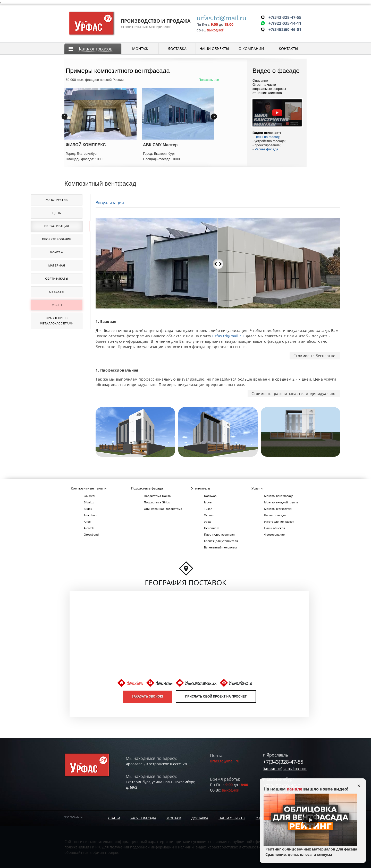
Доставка (200, 818)
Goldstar (90, 496)
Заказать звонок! (147, 697)
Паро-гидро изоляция (219, 535)
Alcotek (89, 528)
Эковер (209, 515)
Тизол (208, 509)
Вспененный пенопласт (221, 547)
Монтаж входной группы (282, 502)
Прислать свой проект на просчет (216, 697)
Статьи (114, 818)
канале (294, 789)
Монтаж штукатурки (278, 509)
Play (310, 820)
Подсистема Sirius (157, 502)
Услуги (257, 488)
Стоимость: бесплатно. (315, 356)
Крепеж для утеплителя (221, 541)
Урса (207, 522)
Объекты (57, 292)
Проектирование (57, 239)
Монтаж (57, 252)
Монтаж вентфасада (279, 496)
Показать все (209, 80)
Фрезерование (275, 535)
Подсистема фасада (147, 488)
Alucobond (91, 515)
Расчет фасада (143, 818)
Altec (87, 522)
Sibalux (89, 502)
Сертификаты (57, 279)
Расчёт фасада (266, 149)
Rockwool (211, 496)
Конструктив (57, 200)
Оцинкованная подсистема (163, 509)
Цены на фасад (267, 137)
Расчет (57, 305)
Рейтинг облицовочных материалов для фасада (310, 852)
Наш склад (164, 682)
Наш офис (135, 682)
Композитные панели (89, 488)
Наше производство (201, 682)
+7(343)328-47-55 (285, 17)
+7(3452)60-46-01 (285, 29)
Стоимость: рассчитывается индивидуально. (294, 394)
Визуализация (57, 226)
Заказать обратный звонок (285, 769)
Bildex (88, 509)
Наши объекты (275, 528)
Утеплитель (201, 488)
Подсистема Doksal (158, 496)
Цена (57, 213)
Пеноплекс (212, 528)
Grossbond (91, 535)
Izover (208, 502)
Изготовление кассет (279, 522)
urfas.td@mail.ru (221, 18)
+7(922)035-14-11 (285, 23)
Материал (57, 265)
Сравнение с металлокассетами (57, 321)
